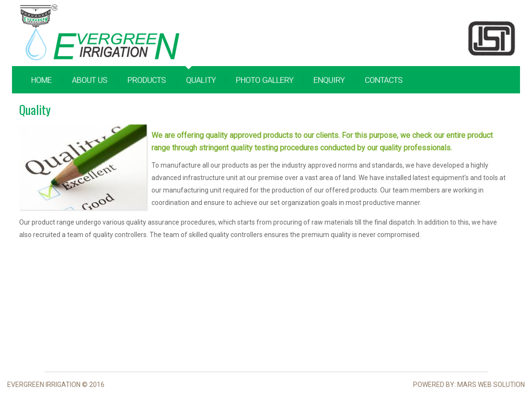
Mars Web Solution (491, 385)
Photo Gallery (265, 80)
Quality (201, 80)
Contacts (384, 80)
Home (41, 80)
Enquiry (329, 80)
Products (147, 80)
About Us (90, 80)
